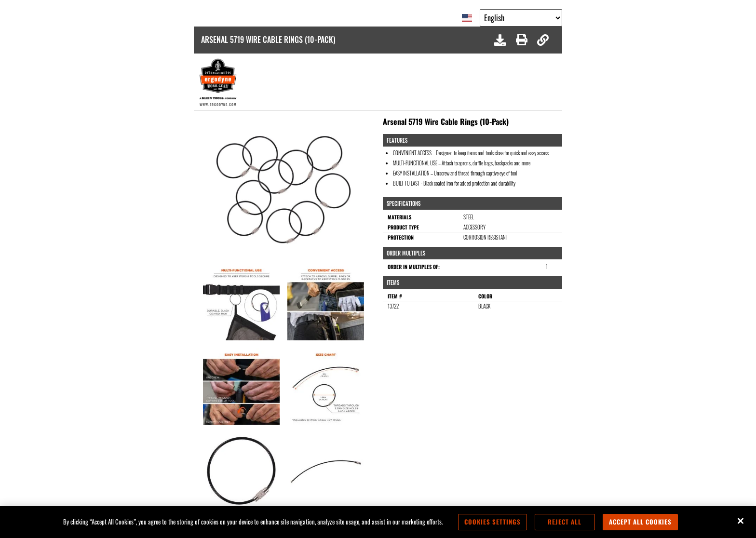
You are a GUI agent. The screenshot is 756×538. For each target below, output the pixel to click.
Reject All (565, 522)
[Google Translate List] (521, 18)
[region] (378, 522)
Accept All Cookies (640, 522)
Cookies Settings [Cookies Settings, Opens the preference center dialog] (493, 522)
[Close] (741, 521)
